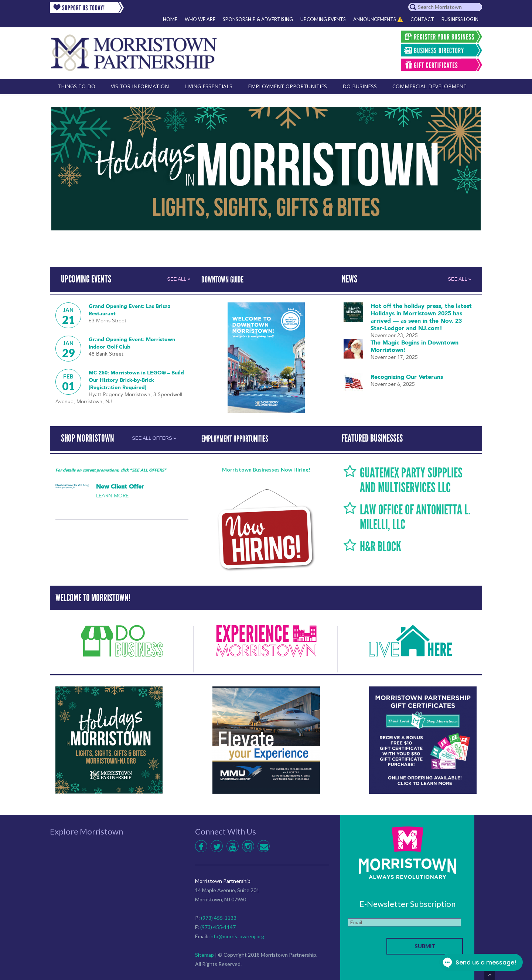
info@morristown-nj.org (237, 935)
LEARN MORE (112, 494)
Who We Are (200, 19)
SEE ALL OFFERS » (148, 438)
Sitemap (204, 953)
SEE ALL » (178, 279)
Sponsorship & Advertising (258, 19)
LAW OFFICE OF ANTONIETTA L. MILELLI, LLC (416, 515)
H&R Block (383, 545)
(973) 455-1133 (219, 916)
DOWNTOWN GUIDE (226, 279)
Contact (422, 19)
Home (170, 19)
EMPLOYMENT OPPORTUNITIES (242, 438)
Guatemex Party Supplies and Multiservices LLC (416, 479)
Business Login (460, 19)
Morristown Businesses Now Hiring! (266, 468)
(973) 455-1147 (218, 926)
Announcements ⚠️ (378, 19)
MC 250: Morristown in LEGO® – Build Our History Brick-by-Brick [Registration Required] (132, 379)
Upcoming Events (323, 19)
